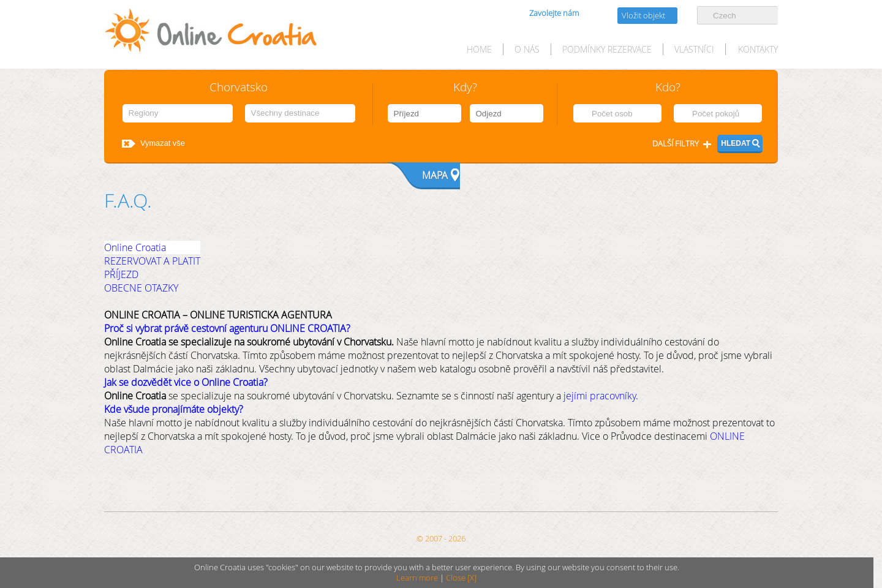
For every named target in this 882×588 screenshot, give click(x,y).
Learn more (417, 578)
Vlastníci (694, 49)
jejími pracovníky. (601, 396)
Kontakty (758, 49)
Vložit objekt (643, 16)
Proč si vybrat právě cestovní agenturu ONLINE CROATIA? (227, 328)
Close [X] (461, 578)
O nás (527, 49)
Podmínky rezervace (607, 49)
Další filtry (676, 144)
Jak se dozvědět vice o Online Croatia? (186, 382)
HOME (479, 49)
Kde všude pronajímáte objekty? (174, 409)
